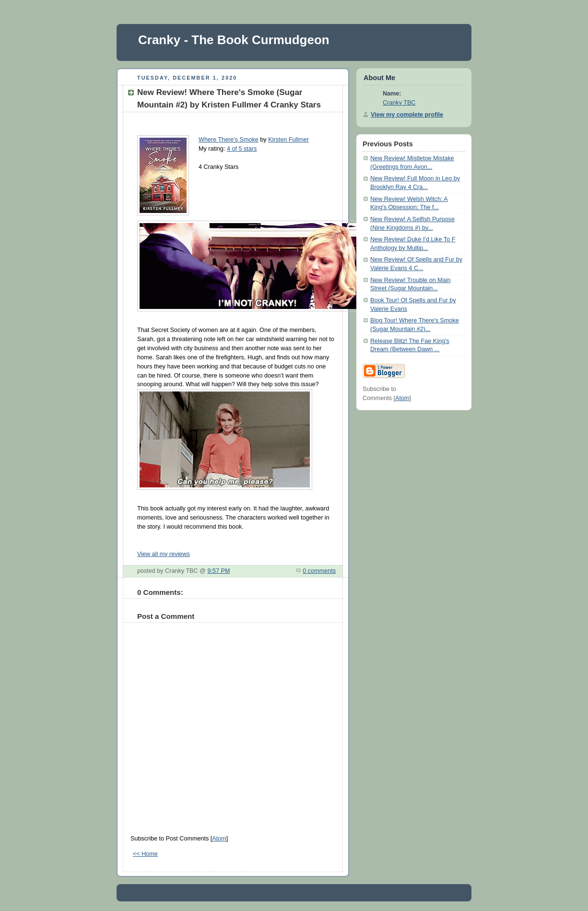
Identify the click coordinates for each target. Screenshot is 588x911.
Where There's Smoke (229, 140)
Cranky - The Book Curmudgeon (234, 40)
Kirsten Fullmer (288, 140)
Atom (219, 839)
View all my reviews (164, 554)
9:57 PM (218, 571)
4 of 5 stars (242, 149)
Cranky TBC (399, 103)
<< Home (145, 854)
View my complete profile (407, 115)
